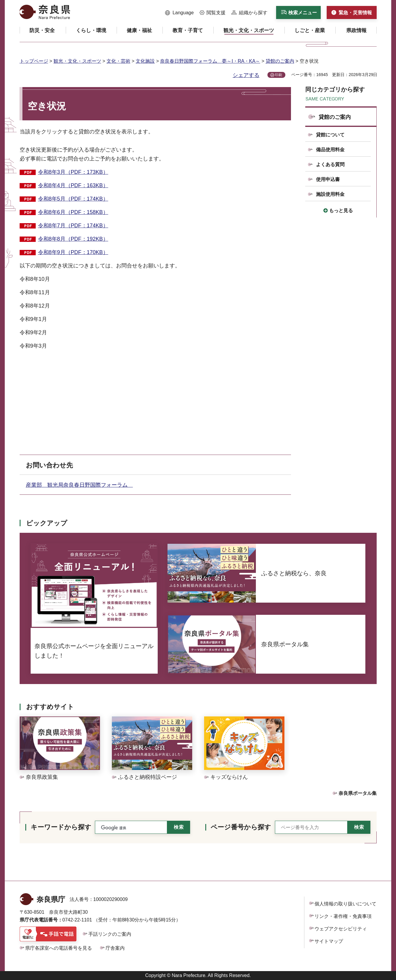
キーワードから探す (61, 827)
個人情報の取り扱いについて (345, 904)
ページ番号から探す (241, 827)
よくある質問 (330, 164)
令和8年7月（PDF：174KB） (73, 226)
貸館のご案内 (280, 61)
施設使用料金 (330, 194)
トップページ (34, 61)
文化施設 (145, 61)
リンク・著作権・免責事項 (343, 916)
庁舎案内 (115, 948)
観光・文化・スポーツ (77, 61)
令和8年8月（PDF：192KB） (73, 239)
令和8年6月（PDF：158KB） (73, 212)
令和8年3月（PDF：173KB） (73, 172)
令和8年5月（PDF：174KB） (73, 199)
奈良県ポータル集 (358, 793)
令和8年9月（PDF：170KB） (73, 252)
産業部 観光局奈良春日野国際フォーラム (79, 485)
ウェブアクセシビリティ (341, 929)
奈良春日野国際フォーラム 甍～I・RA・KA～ (210, 61)
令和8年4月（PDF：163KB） (73, 185)
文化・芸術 (118, 61)
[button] (180, 13)
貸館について (330, 135)
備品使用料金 (330, 150)
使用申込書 (328, 179)
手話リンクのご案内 (110, 934)
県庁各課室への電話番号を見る (59, 948)
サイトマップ (329, 941)
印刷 (278, 75)
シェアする (246, 75)
